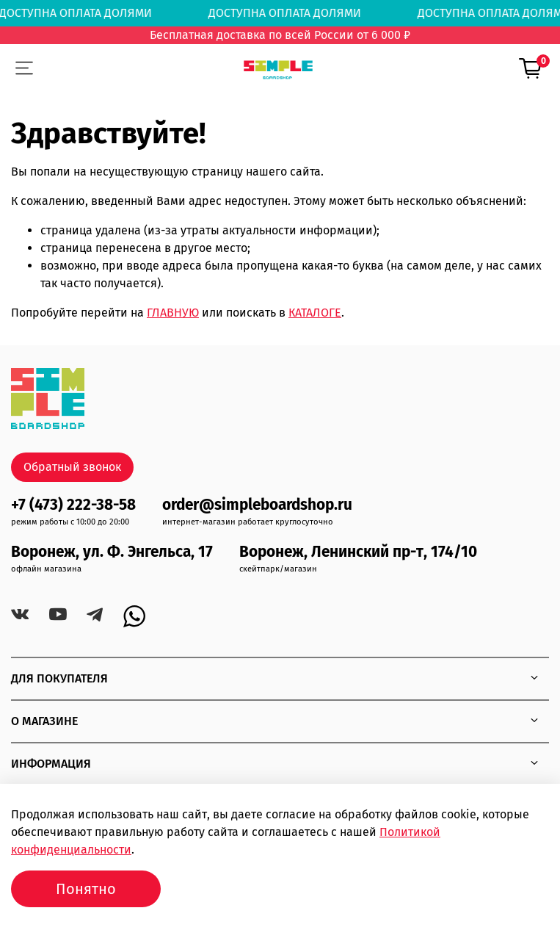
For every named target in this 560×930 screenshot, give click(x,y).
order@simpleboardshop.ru (257, 505)
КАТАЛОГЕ (315, 313)
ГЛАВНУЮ (173, 313)
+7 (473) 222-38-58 (73, 505)
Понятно (86, 889)
